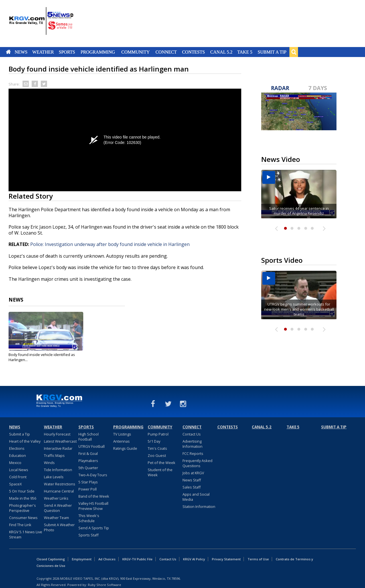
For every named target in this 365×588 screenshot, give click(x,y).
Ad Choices (107, 559)
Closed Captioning (51, 559)
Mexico (15, 463)
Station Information (199, 506)
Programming (98, 52)
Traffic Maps (54, 455)
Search (294, 52)
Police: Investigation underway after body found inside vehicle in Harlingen (110, 244)
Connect (166, 52)
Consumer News (23, 518)
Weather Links (56, 498)
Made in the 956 (23, 498)
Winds (49, 463)
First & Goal (88, 453)
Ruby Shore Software (105, 585)
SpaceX (15, 484)
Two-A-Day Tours (93, 475)
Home (8, 52)
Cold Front (18, 477)
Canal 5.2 (221, 52)
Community (136, 52)
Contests (193, 52)
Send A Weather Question (58, 508)
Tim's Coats (157, 448)
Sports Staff (89, 535)
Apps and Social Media (196, 497)
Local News (19, 470)
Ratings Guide (125, 448)
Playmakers (88, 461)
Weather (43, 52)
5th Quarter (88, 468)
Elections (17, 448)
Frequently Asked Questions (197, 463)
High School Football (89, 437)
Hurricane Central (59, 491)
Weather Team (56, 518)
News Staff (192, 480)
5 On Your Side (22, 491)
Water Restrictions (60, 484)
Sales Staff (192, 487)
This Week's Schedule (89, 518)
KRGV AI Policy (194, 559)
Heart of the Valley (25, 441)
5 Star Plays (88, 482)
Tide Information (58, 470)
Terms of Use (258, 559)
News (21, 52)
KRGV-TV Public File (137, 559)
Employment (82, 559)
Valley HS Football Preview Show (93, 506)
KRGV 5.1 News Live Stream (26, 534)
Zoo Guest (157, 455)
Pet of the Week (162, 463)
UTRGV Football (92, 446)
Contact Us (192, 434)
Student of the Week (160, 472)
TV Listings (122, 434)
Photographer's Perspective (23, 508)
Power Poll (88, 489)
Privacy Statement (226, 559)
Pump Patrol (158, 434)
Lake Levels (54, 477)
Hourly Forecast (57, 434)
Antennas (121, 441)
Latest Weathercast (60, 441)
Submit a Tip (272, 52)
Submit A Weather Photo (59, 527)
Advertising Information (192, 444)
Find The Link (20, 525)
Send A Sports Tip (94, 528)
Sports (67, 52)
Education (18, 455)
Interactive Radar (58, 448)
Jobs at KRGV (193, 473)
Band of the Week (94, 496)
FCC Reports (193, 453)
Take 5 (245, 52)
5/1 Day (154, 441)
